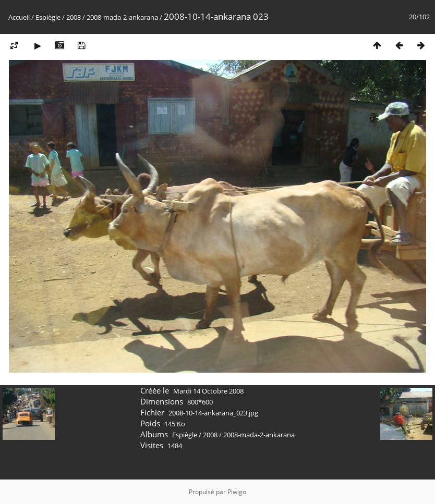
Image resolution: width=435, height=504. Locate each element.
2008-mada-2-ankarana (122, 17)
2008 (74, 17)
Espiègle (48, 17)
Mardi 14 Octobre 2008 (208, 391)
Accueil (19, 17)
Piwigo (237, 492)
